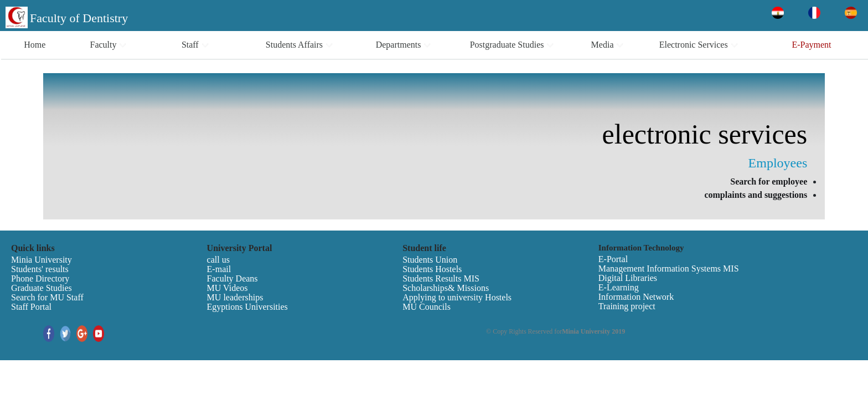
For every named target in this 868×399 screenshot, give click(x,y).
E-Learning (619, 287)
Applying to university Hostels (457, 297)
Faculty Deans (232, 278)
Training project (627, 306)
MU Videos (228, 288)
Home (35, 45)
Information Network (636, 297)
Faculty (108, 45)
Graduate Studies (42, 288)
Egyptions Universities (247, 307)
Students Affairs (299, 45)
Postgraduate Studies (512, 45)
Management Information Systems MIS (669, 268)
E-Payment (811, 45)
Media (608, 45)
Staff (195, 45)
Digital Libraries (628, 278)
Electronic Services (699, 45)
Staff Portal (31, 307)
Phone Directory (40, 278)
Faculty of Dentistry (79, 18)
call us (218, 260)
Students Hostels (432, 269)
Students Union (430, 260)
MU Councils (427, 307)
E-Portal (613, 259)
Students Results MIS (441, 278)
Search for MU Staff (47, 297)
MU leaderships (235, 297)
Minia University (42, 260)
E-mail (219, 269)
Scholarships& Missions (446, 288)
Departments (404, 45)
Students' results (40, 269)
